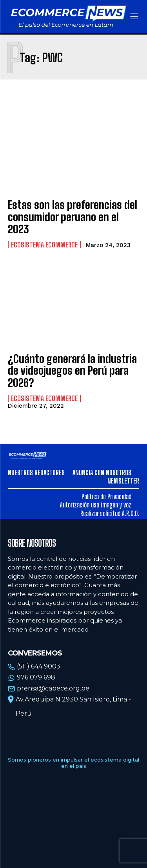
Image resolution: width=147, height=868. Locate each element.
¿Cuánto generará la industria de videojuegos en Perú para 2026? (72, 371)
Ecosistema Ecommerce (44, 245)
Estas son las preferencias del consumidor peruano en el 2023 (73, 217)
